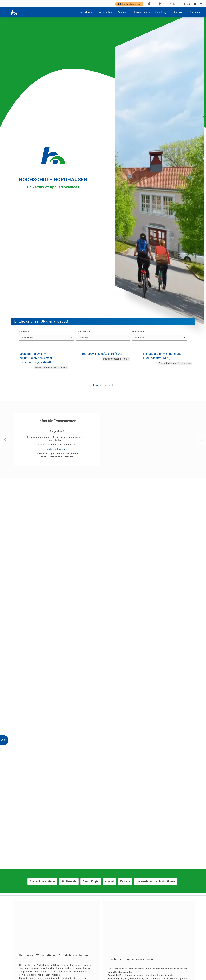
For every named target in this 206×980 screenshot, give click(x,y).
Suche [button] (174, 4)
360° (3, 740)
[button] (93, 385)
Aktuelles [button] (87, 12)
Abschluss (25, 332)
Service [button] (195, 12)
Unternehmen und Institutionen (156, 881)
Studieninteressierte (42, 881)
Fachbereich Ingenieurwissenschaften (133, 959)
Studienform (138, 332)
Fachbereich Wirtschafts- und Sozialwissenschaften (54, 955)
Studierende (69, 881)
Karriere (125, 881)
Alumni (109, 881)
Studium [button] (124, 12)
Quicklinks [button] (190, 4)
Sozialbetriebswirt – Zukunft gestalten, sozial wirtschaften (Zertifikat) (36, 358)
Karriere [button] (180, 12)
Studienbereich (83, 332)
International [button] (142, 12)
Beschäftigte (91, 881)
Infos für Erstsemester (56, 449)
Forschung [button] (162, 12)
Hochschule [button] (105, 12)
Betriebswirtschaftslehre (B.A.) (102, 354)
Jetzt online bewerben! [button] (129, 4)
